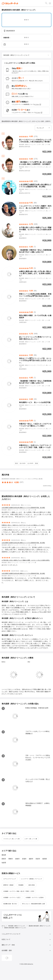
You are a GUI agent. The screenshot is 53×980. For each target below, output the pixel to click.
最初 (16, 463)
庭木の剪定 (32, 885)
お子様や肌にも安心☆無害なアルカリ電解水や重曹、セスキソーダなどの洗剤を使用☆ (26, 560)
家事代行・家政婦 (8, 885)
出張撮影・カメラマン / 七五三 (12, 898)
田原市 (38, 859)
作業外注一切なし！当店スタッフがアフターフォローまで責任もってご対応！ (23, 525)
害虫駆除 (21, 885)
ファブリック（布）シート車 (11, 839)
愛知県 (4, 855)
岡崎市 (11, 859)
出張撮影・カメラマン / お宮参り (35, 898)
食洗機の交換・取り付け (10, 904)
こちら (38, 105)
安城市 (24, 859)
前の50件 (23, 463)
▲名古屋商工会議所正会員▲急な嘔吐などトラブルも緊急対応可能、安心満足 (23, 508)
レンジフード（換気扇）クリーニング (31, 879)
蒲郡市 (31, 859)
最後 (37, 463)
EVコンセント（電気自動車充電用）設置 (34, 904)
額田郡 (45, 859)
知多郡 (4, 863)
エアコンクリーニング (10, 879)
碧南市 (17, 859)
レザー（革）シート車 (31, 839)
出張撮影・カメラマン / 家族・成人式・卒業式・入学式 (19, 891)
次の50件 (30, 463)
